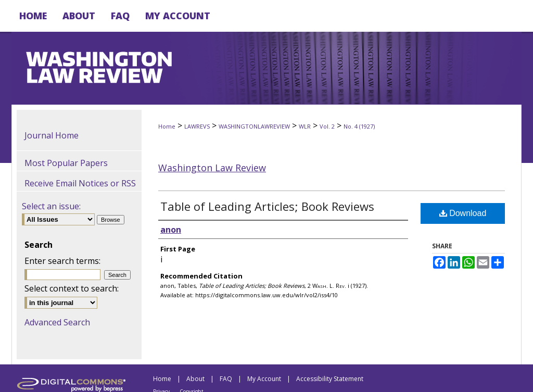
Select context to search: (72, 288)
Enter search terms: (62, 261)
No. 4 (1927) (359, 126)
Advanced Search (57, 322)
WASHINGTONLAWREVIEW (254, 126)
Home (167, 126)
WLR (305, 126)
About (195, 379)
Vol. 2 (327, 126)
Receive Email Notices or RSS (80, 183)
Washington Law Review (212, 168)
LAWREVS (197, 126)
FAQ (226, 379)
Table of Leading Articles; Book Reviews (267, 206)
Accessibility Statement (330, 379)
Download (463, 213)
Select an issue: (51, 206)
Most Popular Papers (66, 163)
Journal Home (52, 135)
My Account (264, 379)
